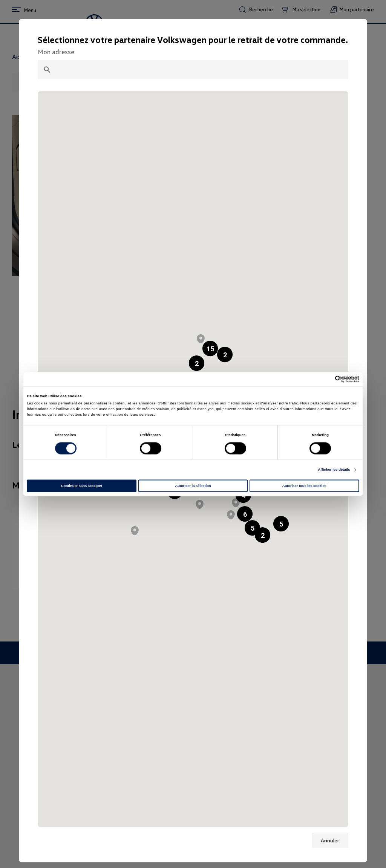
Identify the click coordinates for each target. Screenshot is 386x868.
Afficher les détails (334, 470)
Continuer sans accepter (82, 486)
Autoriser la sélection (193, 486)
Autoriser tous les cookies (304, 486)
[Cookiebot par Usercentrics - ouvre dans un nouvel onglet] (326, 379)
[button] (197, 363)
